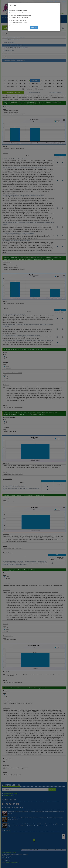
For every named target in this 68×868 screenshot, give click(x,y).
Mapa (64, 2)
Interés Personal (15, 25)
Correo (58, 2)
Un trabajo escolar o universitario (19, 18)
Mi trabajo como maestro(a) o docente (21, 13)
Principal (50, 2)
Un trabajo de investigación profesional (21, 15)
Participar (34, 27)
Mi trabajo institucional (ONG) (19, 20)
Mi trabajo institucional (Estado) (19, 23)
